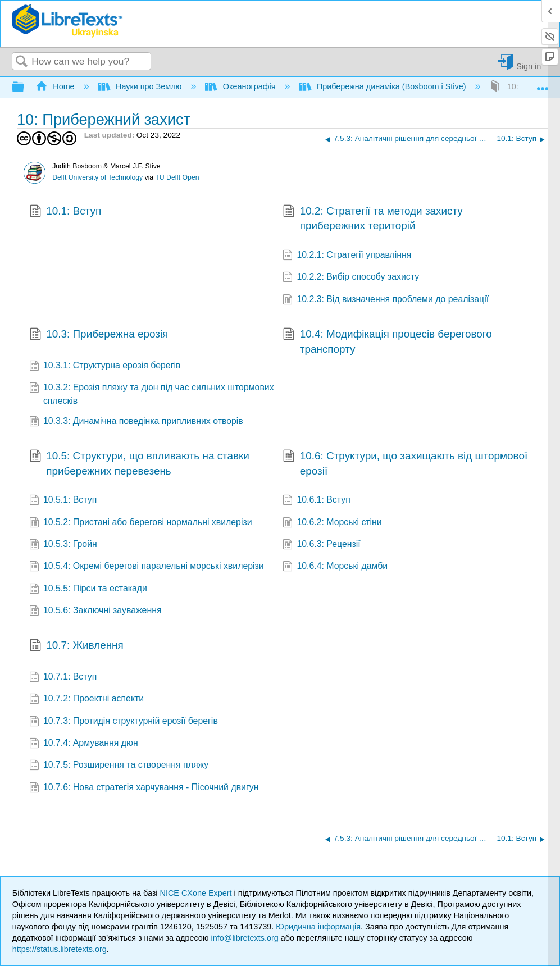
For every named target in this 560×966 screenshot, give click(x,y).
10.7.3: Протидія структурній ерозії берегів (124, 722)
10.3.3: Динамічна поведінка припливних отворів (136, 422)
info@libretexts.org (245, 938)
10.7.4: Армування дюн (84, 744)
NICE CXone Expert (197, 893)
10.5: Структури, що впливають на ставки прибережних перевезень (139, 464)
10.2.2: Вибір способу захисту (351, 278)
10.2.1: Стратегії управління (347, 256)
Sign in (529, 66)
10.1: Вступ (65, 212)
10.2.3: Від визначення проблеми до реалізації (386, 300)
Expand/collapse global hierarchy (25, 87)
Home (56, 86)
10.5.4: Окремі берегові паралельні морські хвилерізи (147, 567)
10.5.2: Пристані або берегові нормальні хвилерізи (141, 523)
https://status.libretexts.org (60, 949)
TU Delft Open (177, 177)
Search (22, 62)
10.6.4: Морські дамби (335, 567)
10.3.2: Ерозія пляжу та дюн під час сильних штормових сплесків (152, 394)
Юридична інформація (318, 927)
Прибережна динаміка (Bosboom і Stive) (384, 86)
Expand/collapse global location (543, 84)
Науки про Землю (141, 86)
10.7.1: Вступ (63, 678)
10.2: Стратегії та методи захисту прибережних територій (373, 219)
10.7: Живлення (76, 646)
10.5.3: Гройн (63, 545)
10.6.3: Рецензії (322, 545)
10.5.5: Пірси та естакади (88, 589)
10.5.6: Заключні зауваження (95, 611)
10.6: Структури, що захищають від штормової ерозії (405, 464)
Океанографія (241, 86)
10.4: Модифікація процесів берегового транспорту (387, 342)
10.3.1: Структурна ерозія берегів (105, 366)
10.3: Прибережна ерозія (99, 335)
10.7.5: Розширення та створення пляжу (119, 766)
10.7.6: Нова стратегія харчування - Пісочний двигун (144, 788)
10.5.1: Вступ (63, 501)
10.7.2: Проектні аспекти (87, 700)
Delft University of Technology (97, 177)
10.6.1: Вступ (317, 501)
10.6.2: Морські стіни (332, 523)
